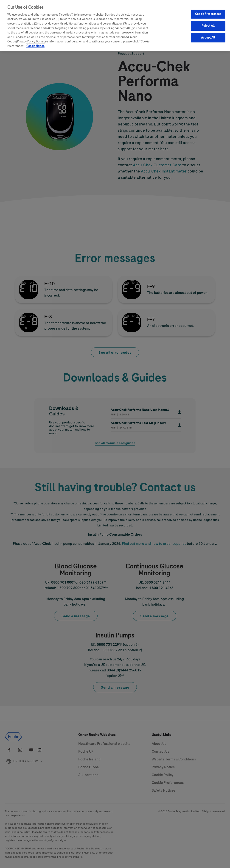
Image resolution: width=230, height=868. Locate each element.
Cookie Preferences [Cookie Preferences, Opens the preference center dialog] (208, 14)
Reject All (208, 26)
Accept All (208, 38)
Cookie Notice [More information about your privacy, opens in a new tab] (35, 46)
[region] (115, 25)
